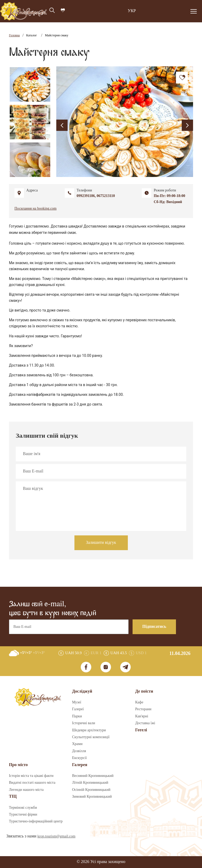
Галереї (78, 709)
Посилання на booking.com (36, 209)
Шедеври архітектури (89, 730)
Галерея (80, 765)
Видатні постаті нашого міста (32, 783)
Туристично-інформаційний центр (36, 821)
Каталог (32, 35)
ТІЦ (13, 797)
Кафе (139, 702)
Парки (77, 716)
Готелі (141, 730)
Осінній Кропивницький (91, 790)
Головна (14, 35)
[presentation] (62, 125)
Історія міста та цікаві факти (31, 776)
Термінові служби (23, 808)
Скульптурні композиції (91, 737)
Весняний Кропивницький (93, 776)
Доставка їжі (145, 723)
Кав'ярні (142, 716)
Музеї (77, 702)
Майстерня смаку (57, 35)
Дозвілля (79, 751)
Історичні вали (84, 723)
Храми (77, 744)
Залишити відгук (101, 543)
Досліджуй (82, 691)
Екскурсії (79, 758)
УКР (132, 11)
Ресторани (143, 709)
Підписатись (154, 627)
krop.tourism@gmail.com (56, 836)
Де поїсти (144, 691)
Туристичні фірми (23, 815)
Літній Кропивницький (90, 783)
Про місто (18, 765)
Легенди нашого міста (26, 790)
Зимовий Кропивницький (92, 797)
